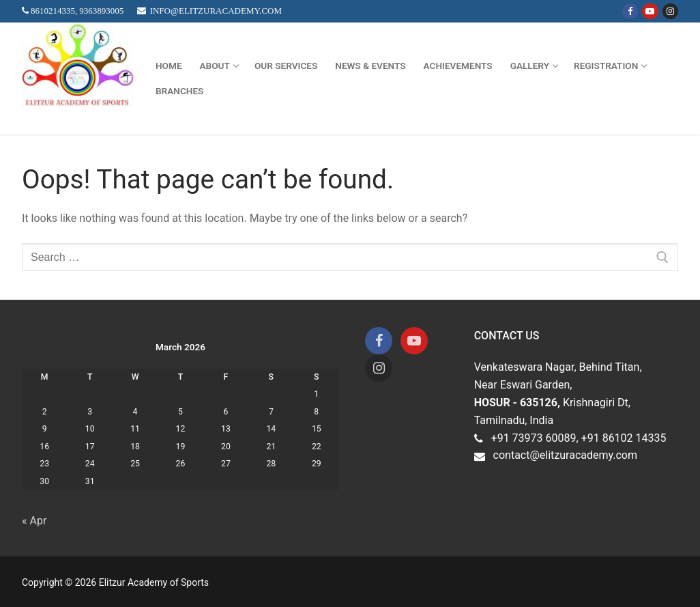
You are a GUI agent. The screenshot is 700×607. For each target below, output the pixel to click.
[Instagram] (670, 11)
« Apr (34, 521)
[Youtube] (650, 11)
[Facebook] (630, 11)
